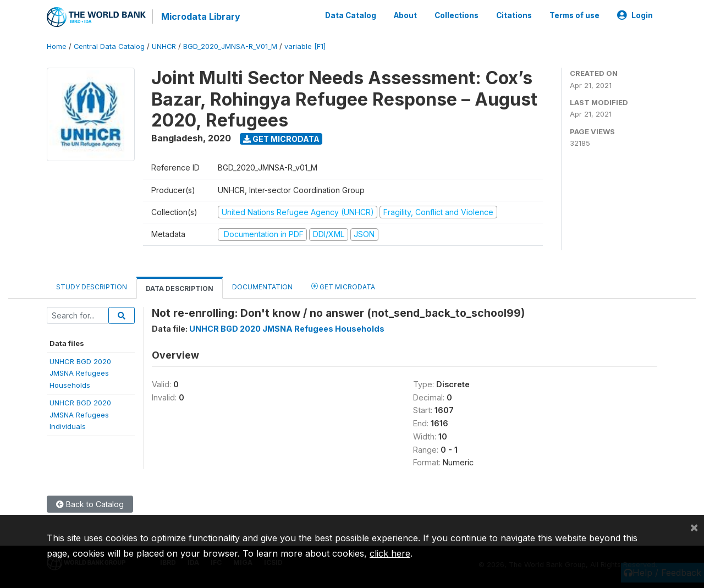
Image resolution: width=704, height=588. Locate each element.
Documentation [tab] (262, 287)
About (405, 15)
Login (635, 15)
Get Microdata (281, 139)
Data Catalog (351, 15)
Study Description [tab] (92, 287)
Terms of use (574, 15)
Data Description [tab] (180, 288)
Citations (514, 15)
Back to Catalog (90, 504)
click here (390, 553)
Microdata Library (201, 17)
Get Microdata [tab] (343, 286)
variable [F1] (305, 46)
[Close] (694, 527)
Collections (457, 15)
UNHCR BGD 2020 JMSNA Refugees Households (287, 329)
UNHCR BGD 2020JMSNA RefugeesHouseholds (80, 373)
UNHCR (164, 46)
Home (57, 46)
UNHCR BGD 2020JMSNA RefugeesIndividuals (80, 414)
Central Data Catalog (109, 46)
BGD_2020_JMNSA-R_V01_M (230, 46)
